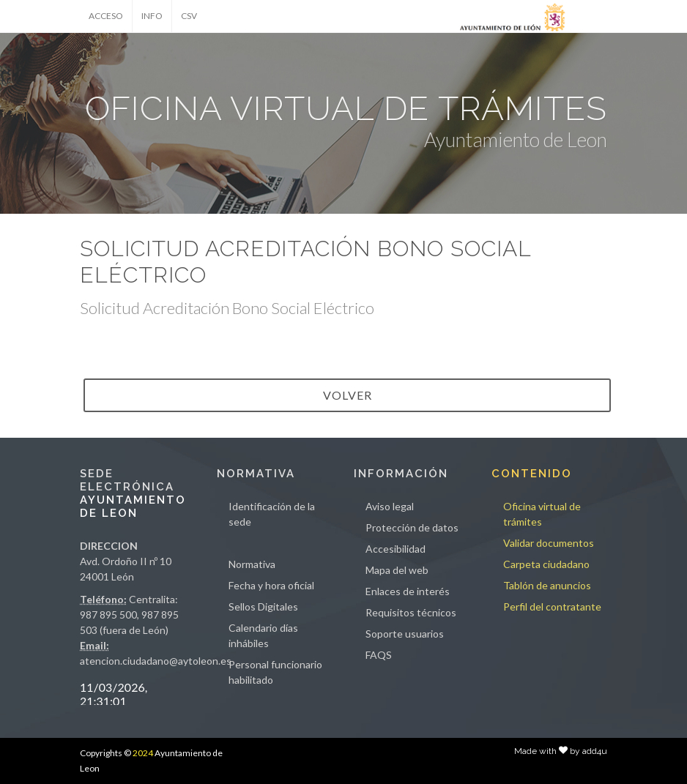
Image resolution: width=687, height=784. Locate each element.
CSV (189, 16)
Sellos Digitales (263, 606)
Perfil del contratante (552, 606)
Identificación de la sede (272, 514)
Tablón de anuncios (547, 585)
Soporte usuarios (405, 634)
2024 (143, 753)
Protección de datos (412, 527)
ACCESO (106, 16)
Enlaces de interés (408, 591)
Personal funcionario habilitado (275, 672)
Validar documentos (549, 543)
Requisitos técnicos (411, 612)
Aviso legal (390, 506)
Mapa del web (397, 570)
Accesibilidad (396, 549)
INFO (152, 16)
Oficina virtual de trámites (542, 514)
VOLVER (348, 395)
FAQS (379, 655)
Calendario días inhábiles (263, 635)
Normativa (252, 564)
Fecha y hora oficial (271, 585)
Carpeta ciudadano (546, 564)
